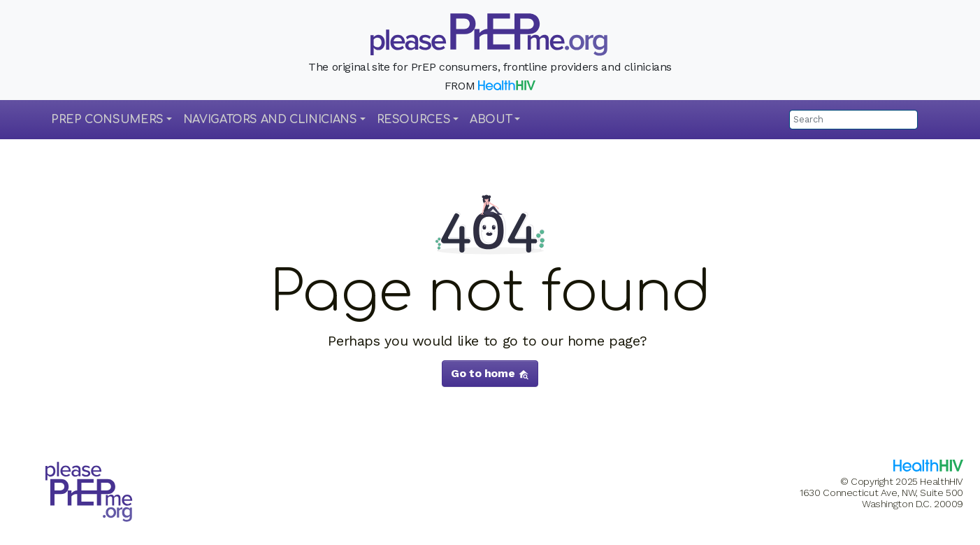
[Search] (853, 120)
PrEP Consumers (107, 120)
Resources (414, 120)
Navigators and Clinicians (270, 120)
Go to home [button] (490, 373)
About (491, 120)
